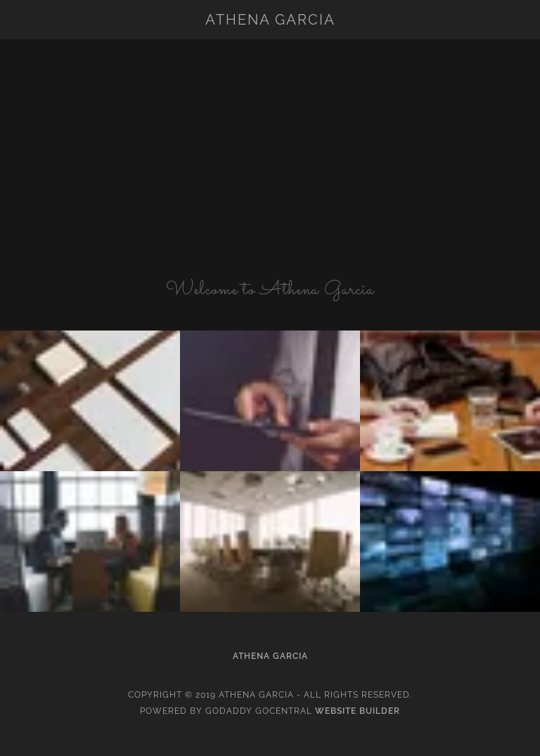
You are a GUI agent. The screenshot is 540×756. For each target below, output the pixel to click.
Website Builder (358, 711)
